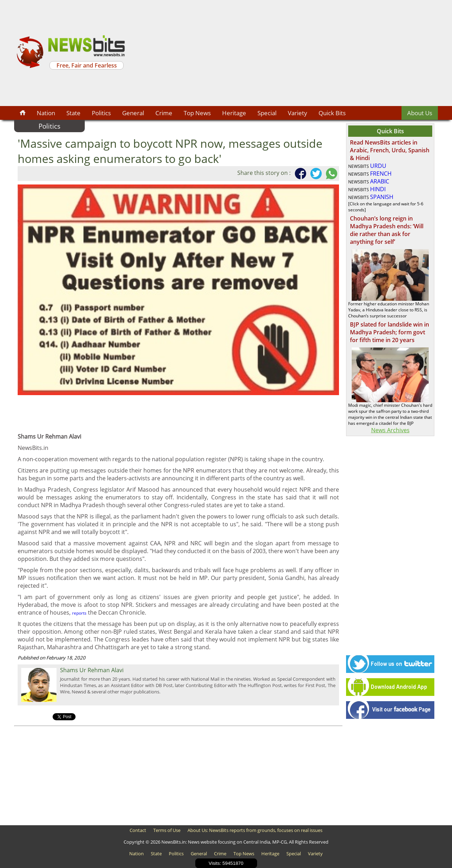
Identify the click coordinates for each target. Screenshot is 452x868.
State (73, 113)
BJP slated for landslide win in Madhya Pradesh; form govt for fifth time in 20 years (389, 332)
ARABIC (380, 181)
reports (79, 613)
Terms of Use (167, 830)
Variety (298, 113)
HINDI (378, 189)
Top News (197, 113)
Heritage (234, 113)
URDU (378, 166)
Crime (164, 113)
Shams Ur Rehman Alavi (92, 670)
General (133, 113)
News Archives (390, 430)
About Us (420, 113)
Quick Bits (332, 113)
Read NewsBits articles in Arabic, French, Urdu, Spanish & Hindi (390, 150)
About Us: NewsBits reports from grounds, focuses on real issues (255, 830)
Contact (138, 830)
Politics (101, 113)
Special (267, 113)
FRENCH (381, 174)
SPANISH (382, 197)
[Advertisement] (282, 53)
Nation (46, 113)
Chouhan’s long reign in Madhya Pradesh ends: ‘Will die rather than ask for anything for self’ (387, 230)
